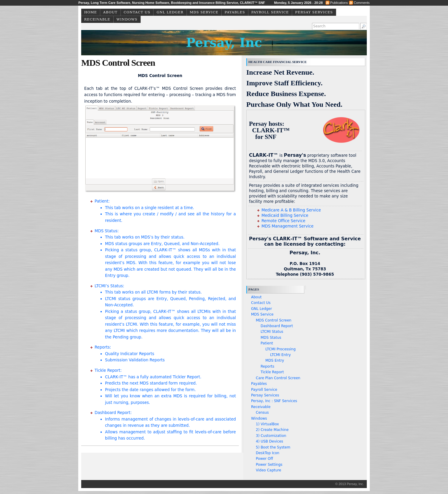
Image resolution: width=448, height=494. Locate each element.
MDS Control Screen (274, 320)
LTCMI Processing (281, 349)
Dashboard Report (277, 326)
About (110, 12)
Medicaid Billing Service (285, 215)
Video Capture (268, 470)
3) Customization (271, 436)
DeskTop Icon (268, 453)
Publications (339, 3)
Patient (267, 343)
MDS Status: (165, 254)
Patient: (165, 211)
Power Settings (269, 465)
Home (91, 12)
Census (262, 413)
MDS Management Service (288, 226)
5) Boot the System (273, 447)
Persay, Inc (224, 43)
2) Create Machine (272, 430)
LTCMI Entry (281, 355)
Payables (235, 12)
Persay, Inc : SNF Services (274, 401)
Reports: (165, 354)
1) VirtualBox (267, 424)
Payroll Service (270, 12)
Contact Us (137, 12)
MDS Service (204, 12)
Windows (127, 19)
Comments (362, 3)
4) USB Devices (270, 441)
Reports (267, 366)
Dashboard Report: (165, 426)
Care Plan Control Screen (278, 378)
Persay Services (314, 12)
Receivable (97, 19)
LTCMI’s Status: (165, 312)
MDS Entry (275, 360)
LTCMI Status (272, 332)
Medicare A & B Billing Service (291, 210)
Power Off (264, 459)
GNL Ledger (170, 12)
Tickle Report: (165, 387)
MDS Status (271, 338)
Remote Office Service (283, 221)
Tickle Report (272, 372)
